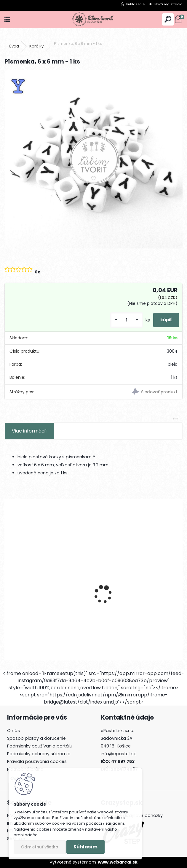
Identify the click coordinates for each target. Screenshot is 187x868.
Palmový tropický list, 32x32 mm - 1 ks (48, 606)
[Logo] (93, 19)
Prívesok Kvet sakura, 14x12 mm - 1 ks (139, 606)
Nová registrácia (168, 4)
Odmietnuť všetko (40, 847)
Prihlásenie (135, 4)
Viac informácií (29, 431)
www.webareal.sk (118, 862)
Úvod (14, 46)
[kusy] (127, 320)
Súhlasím (85, 847)
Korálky (36, 46)
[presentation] (8, 584)
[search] (168, 19)
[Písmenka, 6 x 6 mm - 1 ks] (94, 159)
